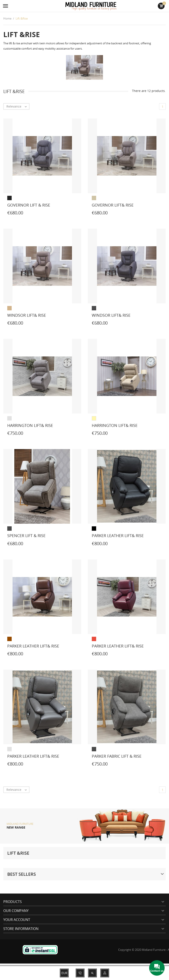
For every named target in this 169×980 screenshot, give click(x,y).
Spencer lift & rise (26, 536)
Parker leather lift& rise (118, 536)
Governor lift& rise (113, 205)
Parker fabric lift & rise (117, 756)
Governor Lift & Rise (29, 205)
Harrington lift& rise (30, 425)
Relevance (18, 106)
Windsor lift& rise (27, 315)
